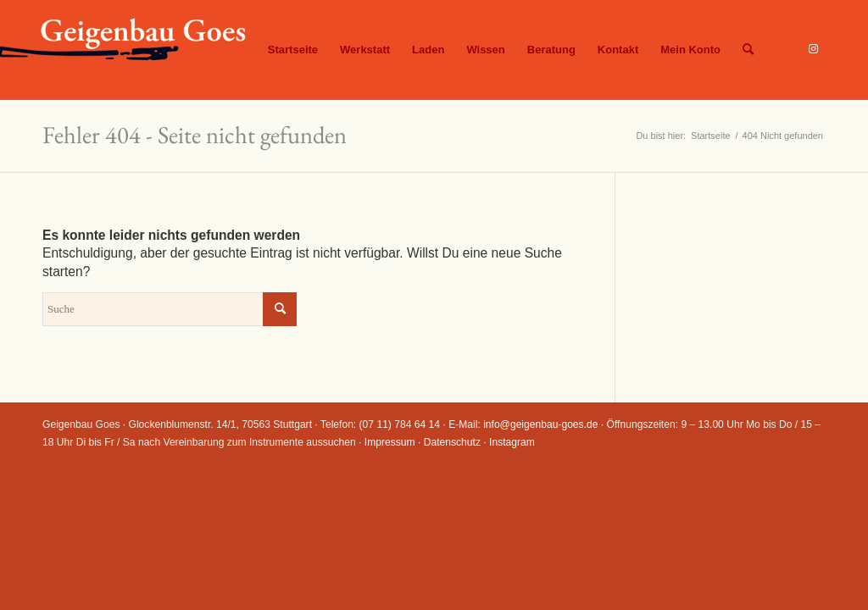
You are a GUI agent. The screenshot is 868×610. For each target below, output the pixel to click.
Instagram (512, 442)
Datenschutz (452, 442)
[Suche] (748, 50)
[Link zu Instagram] (813, 49)
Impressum (390, 442)
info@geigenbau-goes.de (540, 424)
